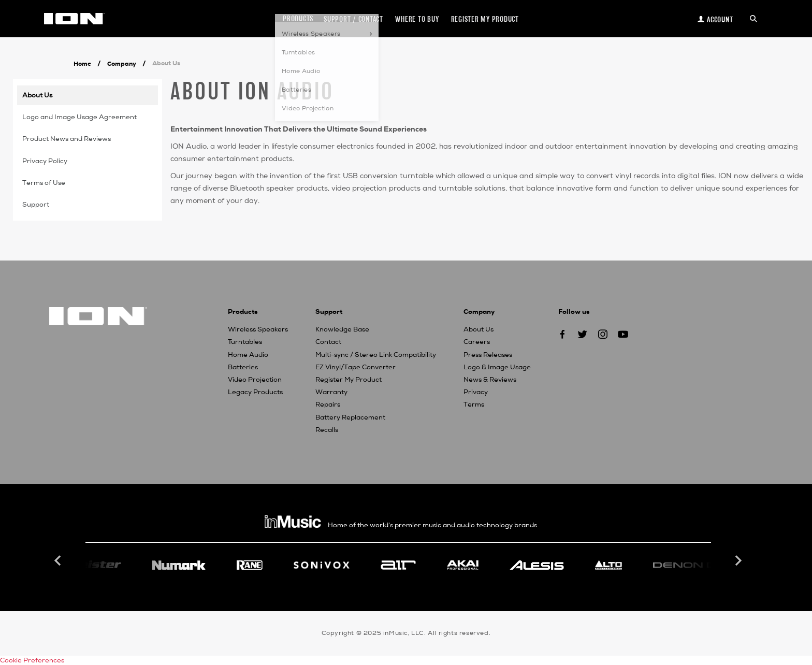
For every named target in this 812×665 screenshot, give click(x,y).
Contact (328, 342)
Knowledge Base (342, 329)
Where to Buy (417, 19)
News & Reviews (490, 380)
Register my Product (485, 19)
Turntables (245, 342)
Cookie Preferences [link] (32, 660)
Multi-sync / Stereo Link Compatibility (376, 355)
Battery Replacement (350, 417)
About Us (479, 329)
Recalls (327, 430)
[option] (398, 565)
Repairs (328, 404)
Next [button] (737, 561)
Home (82, 64)
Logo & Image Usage (497, 367)
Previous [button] (59, 561)
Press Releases (488, 355)
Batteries (243, 367)
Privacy (476, 392)
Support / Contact (353, 19)
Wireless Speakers (258, 329)
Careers (477, 342)
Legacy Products (255, 392)
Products (298, 18)
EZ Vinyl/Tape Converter (356, 367)
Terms (474, 404)
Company (122, 64)
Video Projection (255, 380)
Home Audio (248, 355)
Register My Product (349, 380)
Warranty (331, 392)
